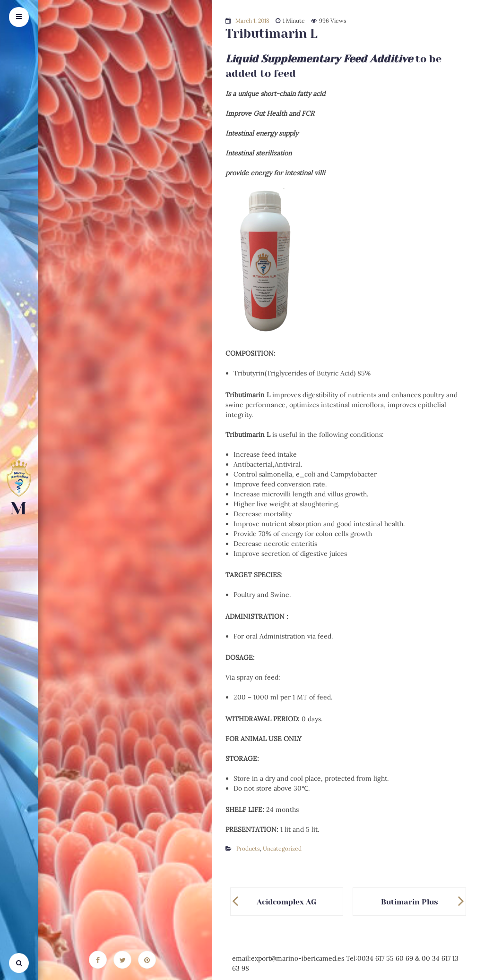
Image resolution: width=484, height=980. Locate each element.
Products (248, 848)
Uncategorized (282, 848)
